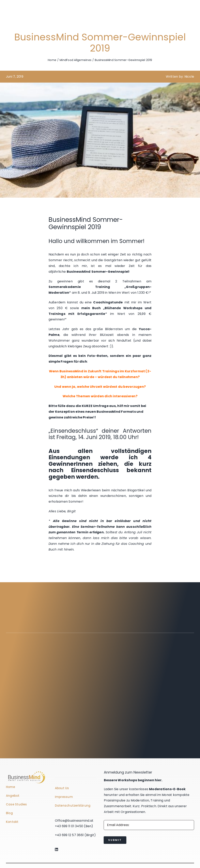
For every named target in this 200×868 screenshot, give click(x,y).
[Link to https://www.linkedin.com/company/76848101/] (75, 849)
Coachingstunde (108, 302)
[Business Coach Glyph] (27, 772)
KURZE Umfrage (95, 406)
